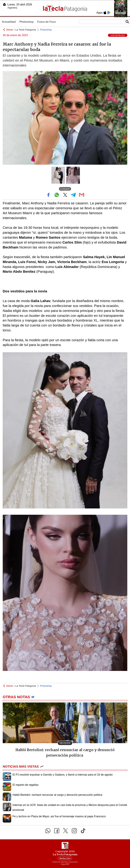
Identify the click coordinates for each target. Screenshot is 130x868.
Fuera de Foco (46, 22)
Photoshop (27, 22)
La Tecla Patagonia (26, 30)
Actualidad (9, 22)
